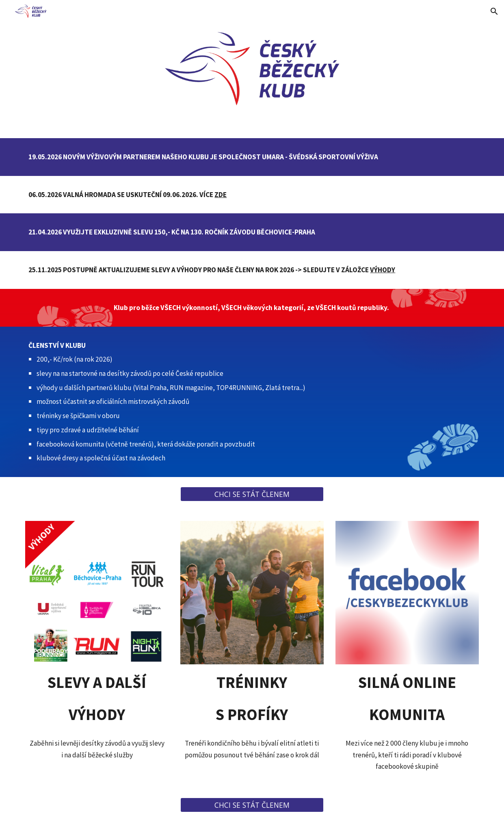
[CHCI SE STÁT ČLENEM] (252, 494)
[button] (494, 11)
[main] (252, 157)
